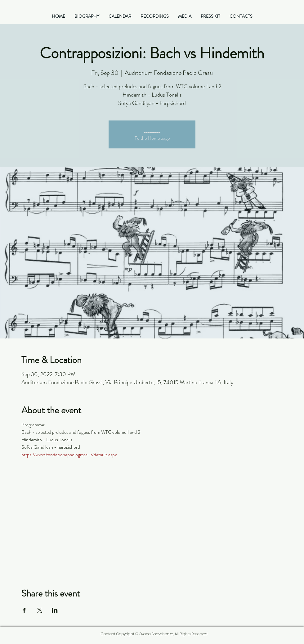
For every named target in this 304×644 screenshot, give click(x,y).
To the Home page (152, 138)
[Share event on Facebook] (24, 610)
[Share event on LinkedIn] (55, 610)
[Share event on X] (40, 610)
